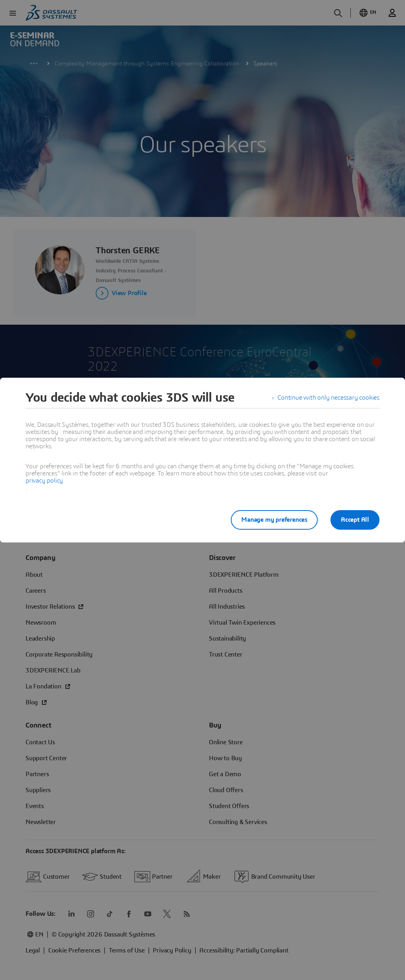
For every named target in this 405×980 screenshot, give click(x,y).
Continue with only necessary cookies (328, 398)
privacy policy (44, 481)
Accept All (355, 520)
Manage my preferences (274, 520)
